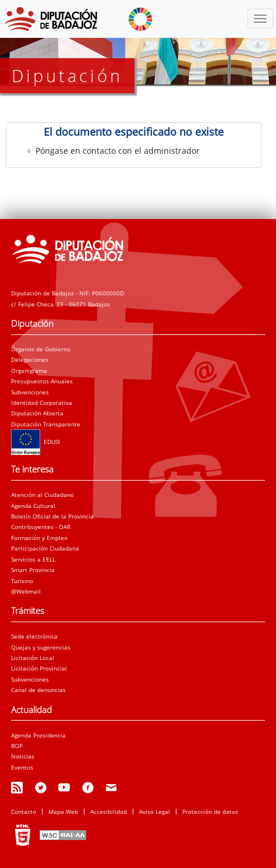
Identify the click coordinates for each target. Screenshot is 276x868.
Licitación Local (33, 658)
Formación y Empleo (39, 538)
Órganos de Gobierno (41, 349)
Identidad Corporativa (42, 403)
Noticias (23, 756)
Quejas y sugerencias (41, 647)
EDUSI (36, 442)
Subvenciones (30, 392)
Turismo (22, 581)
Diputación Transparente (46, 424)
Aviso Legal (155, 811)
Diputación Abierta (37, 413)
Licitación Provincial (39, 668)
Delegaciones (30, 359)
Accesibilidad (109, 811)
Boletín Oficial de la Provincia (52, 516)
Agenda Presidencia (38, 735)
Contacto (24, 811)
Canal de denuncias (38, 690)
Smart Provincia (33, 570)
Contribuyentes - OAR (41, 527)
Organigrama (29, 371)
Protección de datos (210, 811)
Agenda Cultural (33, 506)
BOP (17, 746)
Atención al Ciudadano (43, 495)
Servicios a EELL (33, 559)
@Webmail (26, 591)
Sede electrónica (34, 636)
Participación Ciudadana (45, 548)
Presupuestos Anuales (42, 381)
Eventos (22, 767)
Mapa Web (63, 811)
